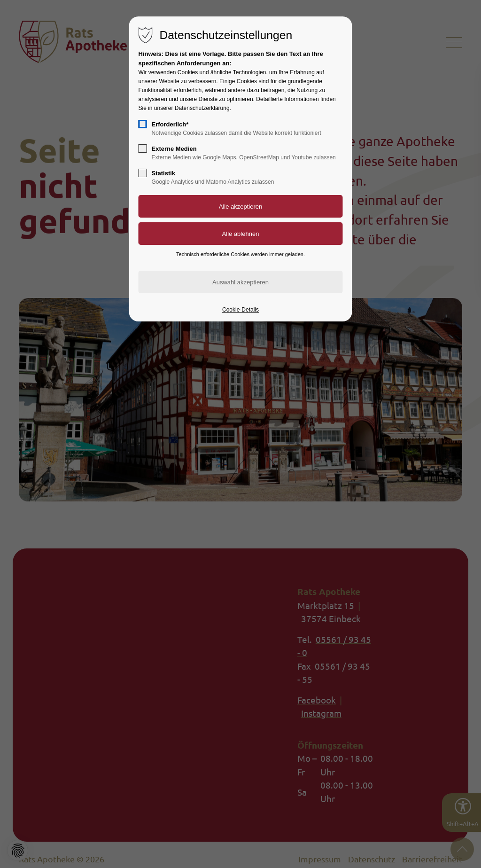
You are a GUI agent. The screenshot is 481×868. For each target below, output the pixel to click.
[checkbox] (143, 124)
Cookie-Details (240, 310)
